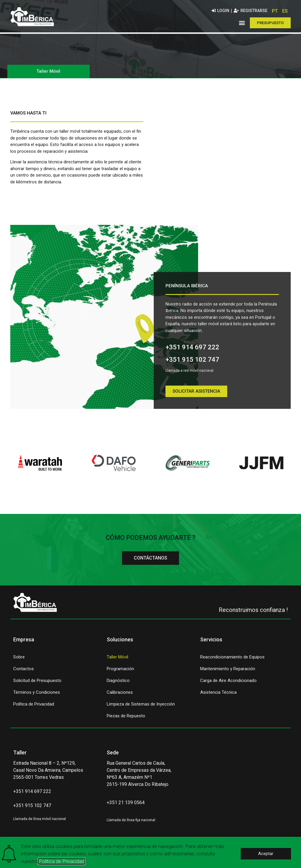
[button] (242, 23)
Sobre (19, 660)
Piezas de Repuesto (126, 718)
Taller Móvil (117, 660)
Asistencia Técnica (218, 695)
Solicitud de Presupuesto (37, 683)
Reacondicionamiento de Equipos (232, 660)
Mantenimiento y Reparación (228, 671)
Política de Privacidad (34, 707)
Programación (120, 671)
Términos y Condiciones (37, 695)
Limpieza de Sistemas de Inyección (141, 707)
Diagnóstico (118, 683)
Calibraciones (120, 695)
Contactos (24, 671)
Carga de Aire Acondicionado (228, 683)
